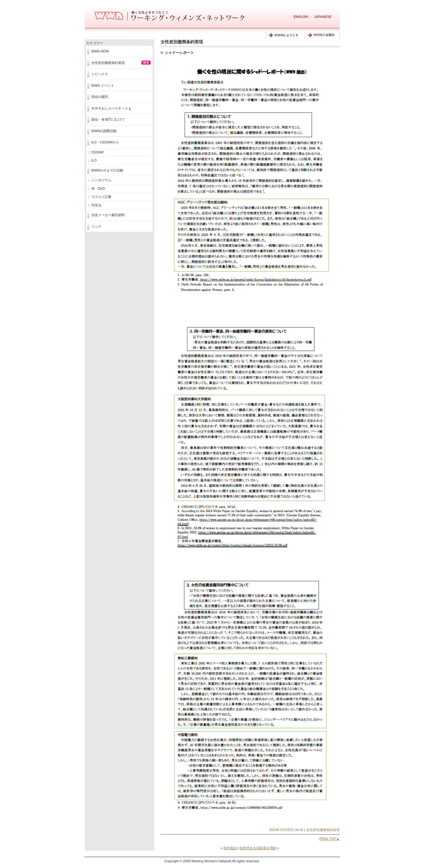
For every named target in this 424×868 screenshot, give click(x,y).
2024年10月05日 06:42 (286, 830)
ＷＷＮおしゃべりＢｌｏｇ (111, 108)
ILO (94, 160)
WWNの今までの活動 (107, 170)
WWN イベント (103, 85)
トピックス (100, 74)
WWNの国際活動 (104, 131)
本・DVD (98, 189)
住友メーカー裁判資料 (108, 215)
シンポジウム (101, 180)
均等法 (96, 205)
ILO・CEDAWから (105, 142)
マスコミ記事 (101, 197)
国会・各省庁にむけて (108, 119)
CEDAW (98, 152)
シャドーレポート (179, 53)
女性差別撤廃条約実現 (108, 63)
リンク (96, 226)
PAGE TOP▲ (330, 839)
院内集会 (230, 848)
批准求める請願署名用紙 (258, 848)
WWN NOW (100, 51)
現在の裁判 (100, 97)
